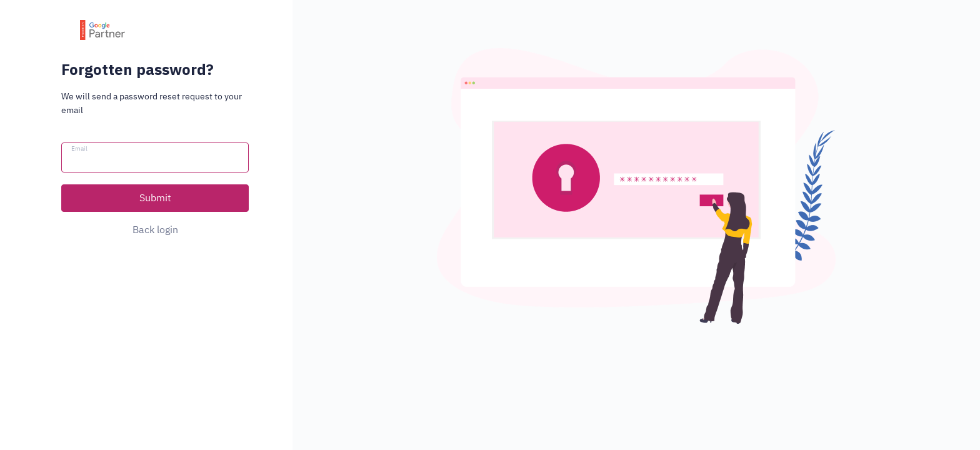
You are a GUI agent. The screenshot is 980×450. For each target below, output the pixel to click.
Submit (155, 197)
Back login (155, 229)
